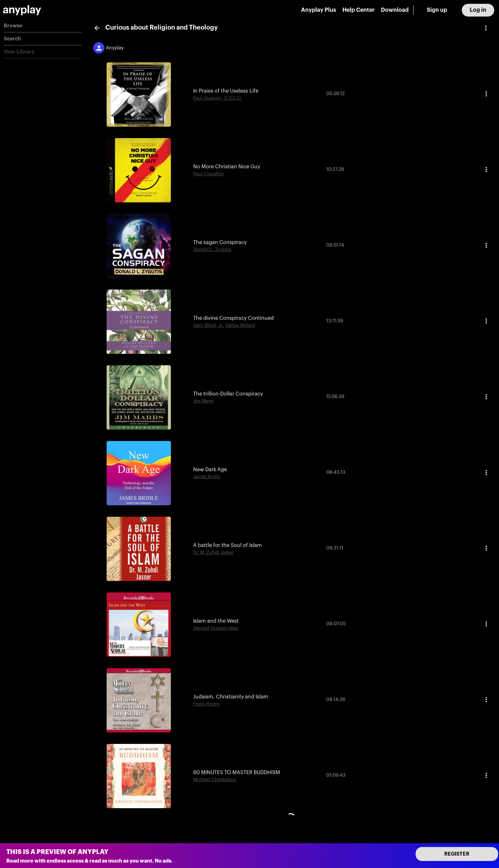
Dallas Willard (240, 325)
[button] (43, 26)
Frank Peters (206, 704)
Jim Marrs (203, 401)
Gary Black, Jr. (208, 325)
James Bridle (207, 477)
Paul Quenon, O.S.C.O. (218, 98)
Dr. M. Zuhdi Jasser (213, 553)
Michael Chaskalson (215, 780)
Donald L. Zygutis (212, 250)
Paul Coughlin (209, 174)
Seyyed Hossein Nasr (216, 628)
